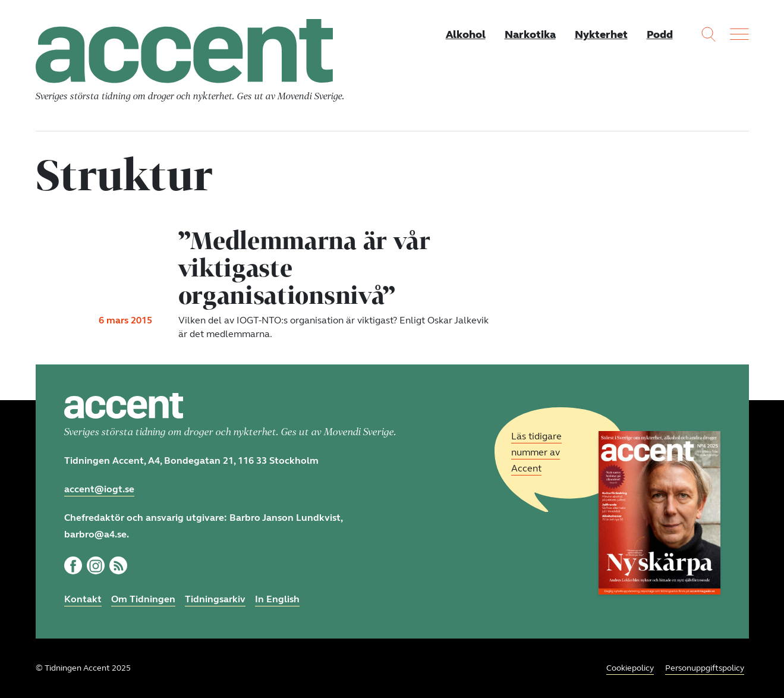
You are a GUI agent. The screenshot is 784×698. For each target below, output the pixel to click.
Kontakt (83, 599)
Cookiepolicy (630, 668)
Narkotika (530, 34)
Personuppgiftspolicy (705, 668)
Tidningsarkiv (215, 599)
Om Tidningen (143, 599)
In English (277, 599)
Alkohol (466, 34)
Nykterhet (601, 34)
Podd (660, 34)
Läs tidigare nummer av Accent (536, 452)
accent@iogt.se (99, 489)
